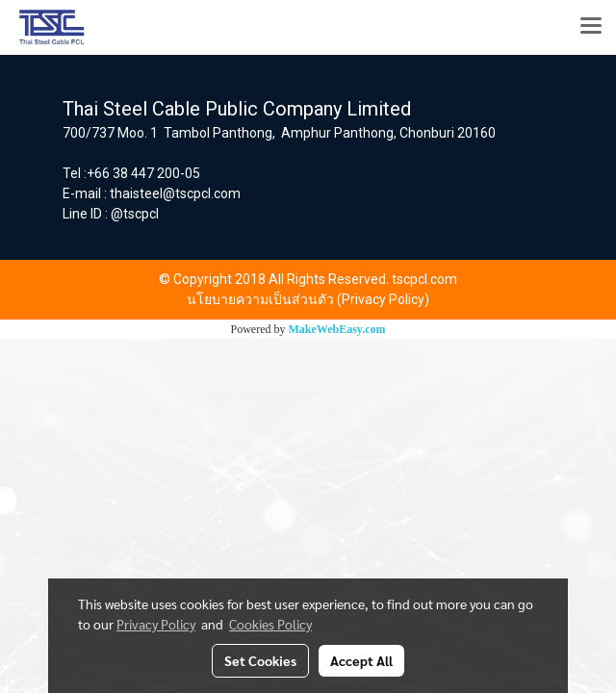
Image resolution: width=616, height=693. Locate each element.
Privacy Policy (156, 624)
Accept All (361, 660)
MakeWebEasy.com (337, 329)
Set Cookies (260, 660)
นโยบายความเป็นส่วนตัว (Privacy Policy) (308, 299)
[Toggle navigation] (591, 27)
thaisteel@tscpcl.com (175, 193)
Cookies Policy (270, 624)
